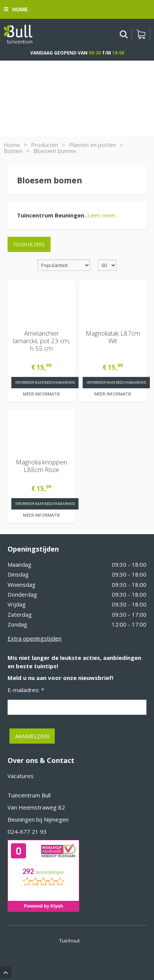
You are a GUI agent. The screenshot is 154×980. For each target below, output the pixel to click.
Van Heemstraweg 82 (36, 807)
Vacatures (21, 776)
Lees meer (102, 215)
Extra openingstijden (35, 638)
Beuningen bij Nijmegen (38, 819)
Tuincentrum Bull (29, 795)
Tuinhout (69, 941)
